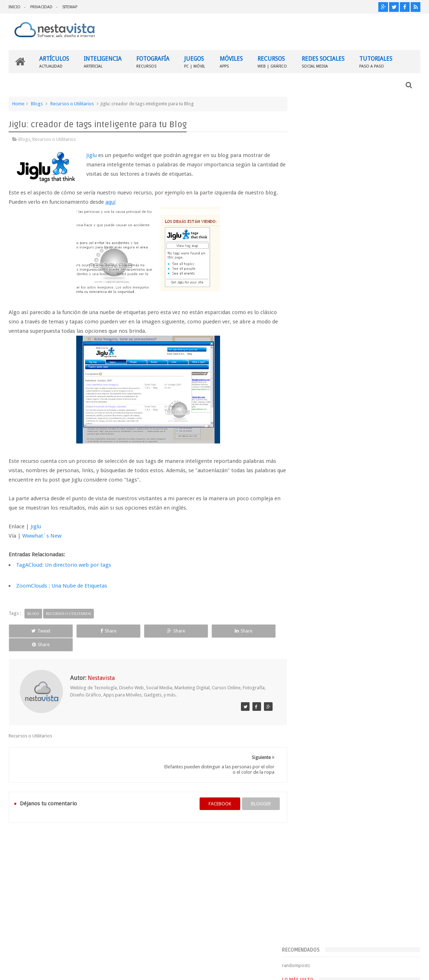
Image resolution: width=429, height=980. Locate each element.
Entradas (313, 549)
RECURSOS (272, 61)
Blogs (37, 103)
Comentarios (317, 560)
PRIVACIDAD (41, 7)
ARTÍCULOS (54, 61)
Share (89, 631)
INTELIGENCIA (103, 61)
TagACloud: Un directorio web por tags (64, 565)
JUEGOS (195, 61)
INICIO (15, 7)
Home (18, 103)
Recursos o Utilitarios (72, 103)
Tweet (34, 631)
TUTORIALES (376, 61)
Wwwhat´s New (42, 535)
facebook (213, 790)
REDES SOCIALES (323, 61)
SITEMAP (70, 7)
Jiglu (92, 155)
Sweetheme (408, 969)
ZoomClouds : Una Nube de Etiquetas (62, 585)
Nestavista (89, 969)
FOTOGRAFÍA (153, 61)
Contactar (403, 841)
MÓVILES (231, 61)
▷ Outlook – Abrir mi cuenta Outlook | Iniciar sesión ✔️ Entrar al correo (373, 368)
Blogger (359, 969)
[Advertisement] (359, 152)
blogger (254, 790)
